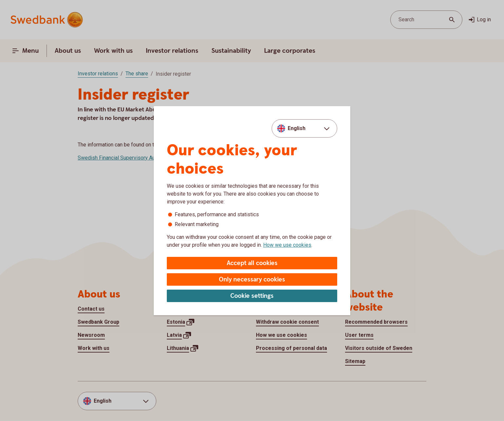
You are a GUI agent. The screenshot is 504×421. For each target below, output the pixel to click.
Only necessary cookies (252, 280)
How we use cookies (287, 245)
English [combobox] (297, 128)
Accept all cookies (252, 263)
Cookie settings (252, 296)
